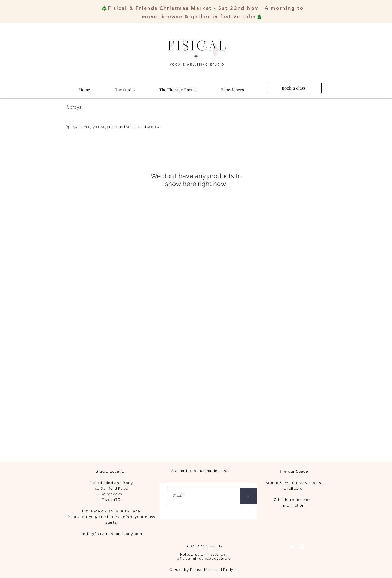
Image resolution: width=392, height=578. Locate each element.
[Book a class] (294, 88)
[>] (249, 496)
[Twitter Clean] (292, 547)
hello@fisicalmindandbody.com (111, 534)
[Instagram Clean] (302, 547)
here (290, 500)
